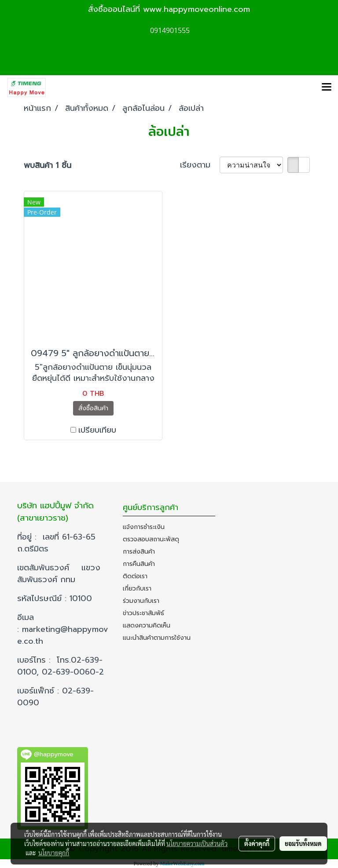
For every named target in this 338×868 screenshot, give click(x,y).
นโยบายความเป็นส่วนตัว (197, 843)
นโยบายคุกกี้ (54, 853)
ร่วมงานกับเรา (141, 601)
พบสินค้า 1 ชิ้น (48, 166)
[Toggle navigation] (327, 88)
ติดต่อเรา (135, 576)
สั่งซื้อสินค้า (93, 408)
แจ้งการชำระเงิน (144, 527)
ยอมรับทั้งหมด (303, 843)
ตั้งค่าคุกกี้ (257, 843)
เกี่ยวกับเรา (137, 589)
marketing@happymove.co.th (63, 635)
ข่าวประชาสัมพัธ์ (143, 613)
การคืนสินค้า (139, 564)
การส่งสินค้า (139, 552)
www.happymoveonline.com (197, 9)
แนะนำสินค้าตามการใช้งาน (157, 638)
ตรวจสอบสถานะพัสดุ (151, 539)
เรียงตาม (200, 165)
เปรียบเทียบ (97, 430)
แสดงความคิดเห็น (147, 625)
